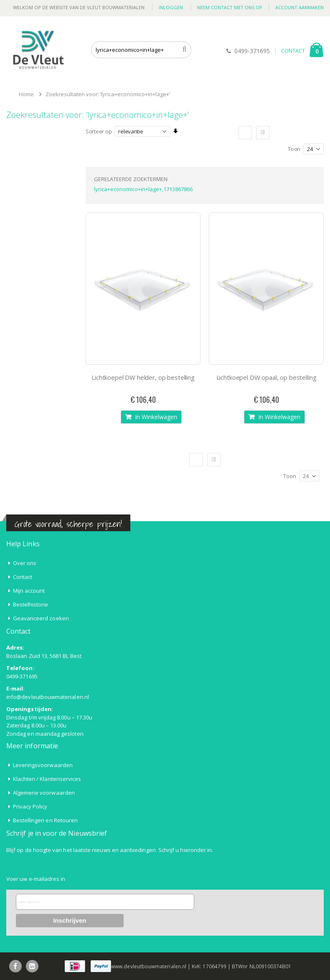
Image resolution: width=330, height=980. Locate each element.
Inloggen (171, 7)
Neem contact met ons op (230, 7)
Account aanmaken (300, 7)
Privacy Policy (30, 806)
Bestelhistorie (31, 604)
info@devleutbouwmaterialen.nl (48, 697)
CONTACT (293, 51)
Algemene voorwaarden (44, 793)
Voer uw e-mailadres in (36, 879)
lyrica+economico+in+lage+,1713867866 (143, 189)
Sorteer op (99, 131)
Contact (23, 577)
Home (26, 94)
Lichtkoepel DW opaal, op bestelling (267, 377)
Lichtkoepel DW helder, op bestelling (143, 377)
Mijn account (29, 591)
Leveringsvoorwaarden (43, 765)
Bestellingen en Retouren (46, 820)
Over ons (25, 563)
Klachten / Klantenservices (47, 779)
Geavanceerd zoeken (41, 618)
